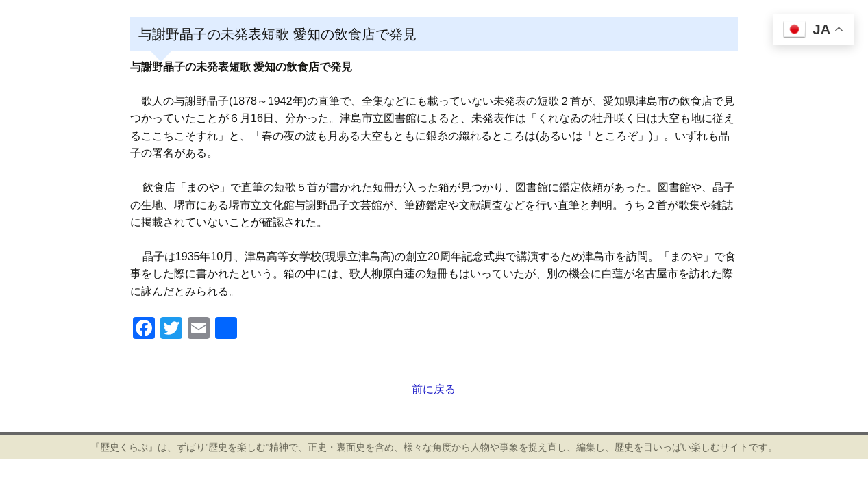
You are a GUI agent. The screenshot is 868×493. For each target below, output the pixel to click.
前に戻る (434, 389)
